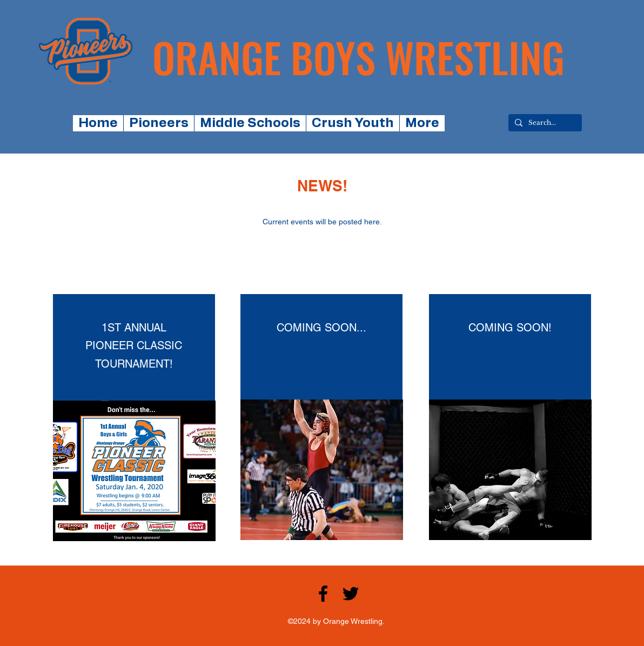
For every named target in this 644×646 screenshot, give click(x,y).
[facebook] (323, 594)
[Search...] (544, 123)
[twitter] (351, 594)
